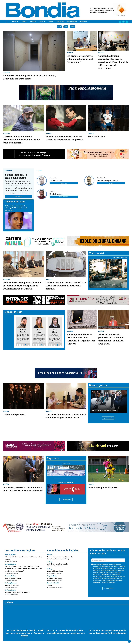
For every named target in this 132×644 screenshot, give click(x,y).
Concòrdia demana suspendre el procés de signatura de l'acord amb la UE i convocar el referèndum (113, 62)
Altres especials (66, 499)
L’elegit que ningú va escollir (57, 564)
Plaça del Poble (64, 183)
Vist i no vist (60, 22)
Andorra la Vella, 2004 (120, 257)
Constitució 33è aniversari (66, 482)
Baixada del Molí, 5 (64, 197)
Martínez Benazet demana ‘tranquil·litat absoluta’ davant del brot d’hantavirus (22, 140)
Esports (59, 27)
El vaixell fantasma (56, 194)
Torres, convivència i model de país (60, 557)
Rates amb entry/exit (12, 585)
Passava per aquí (72, 22)
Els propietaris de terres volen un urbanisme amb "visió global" (80, 59)
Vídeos (9, 602)
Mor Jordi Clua (96, 137)
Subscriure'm (108, 588)
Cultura (66, 27)
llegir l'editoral (18, 196)
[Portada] (6, 22)
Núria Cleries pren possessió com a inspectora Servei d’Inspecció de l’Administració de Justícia (22, 286)
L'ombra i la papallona (55, 571)
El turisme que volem (55, 578)
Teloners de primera (14, 415)
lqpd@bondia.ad (106, 575)
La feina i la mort (56, 180)
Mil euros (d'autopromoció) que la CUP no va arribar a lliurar (23, 558)
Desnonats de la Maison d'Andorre (17, 592)
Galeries (51, 22)
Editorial (24, 22)
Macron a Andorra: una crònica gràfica (104, 410)
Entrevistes (33, 22)
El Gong (111, 183)
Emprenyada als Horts (13, 578)
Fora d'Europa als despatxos (103, 488)
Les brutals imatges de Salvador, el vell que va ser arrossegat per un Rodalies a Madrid (25, 633)
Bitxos (49, 585)
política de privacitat (108, 583)
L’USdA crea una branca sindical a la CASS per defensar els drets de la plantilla (66, 286)
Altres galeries (108, 418)
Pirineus (73, 27)
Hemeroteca (83, 22)
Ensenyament (66, 464)
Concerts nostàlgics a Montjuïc (108, 180)
